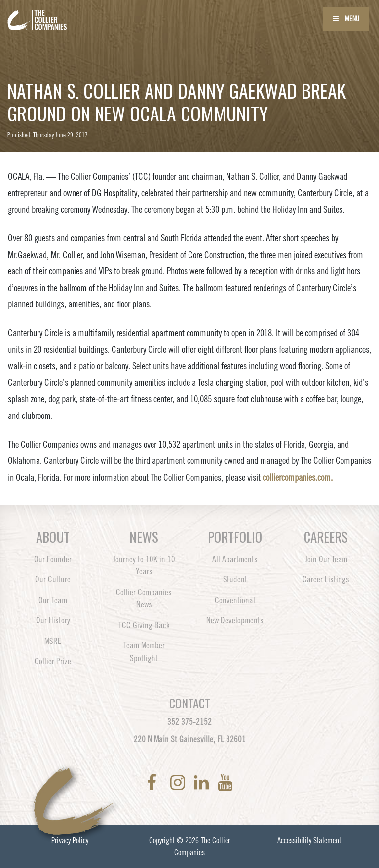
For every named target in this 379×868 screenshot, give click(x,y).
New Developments (235, 620)
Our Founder (53, 559)
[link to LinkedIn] (203, 782)
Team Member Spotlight (144, 652)
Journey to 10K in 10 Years (144, 566)
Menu (346, 19)
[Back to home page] (64, 14)
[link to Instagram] (180, 782)
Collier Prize (53, 661)
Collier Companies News (144, 599)
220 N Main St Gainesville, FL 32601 (190, 739)
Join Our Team (326, 559)
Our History (53, 620)
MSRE (53, 641)
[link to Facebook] (153, 782)
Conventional (235, 600)
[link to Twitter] (165, 782)
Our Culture (53, 579)
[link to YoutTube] (225, 782)
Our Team (53, 600)
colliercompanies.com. (298, 477)
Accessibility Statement (309, 840)
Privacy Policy (70, 840)
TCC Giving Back (144, 625)
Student (235, 579)
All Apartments (235, 559)
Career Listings (326, 579)
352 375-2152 (189, 722)
